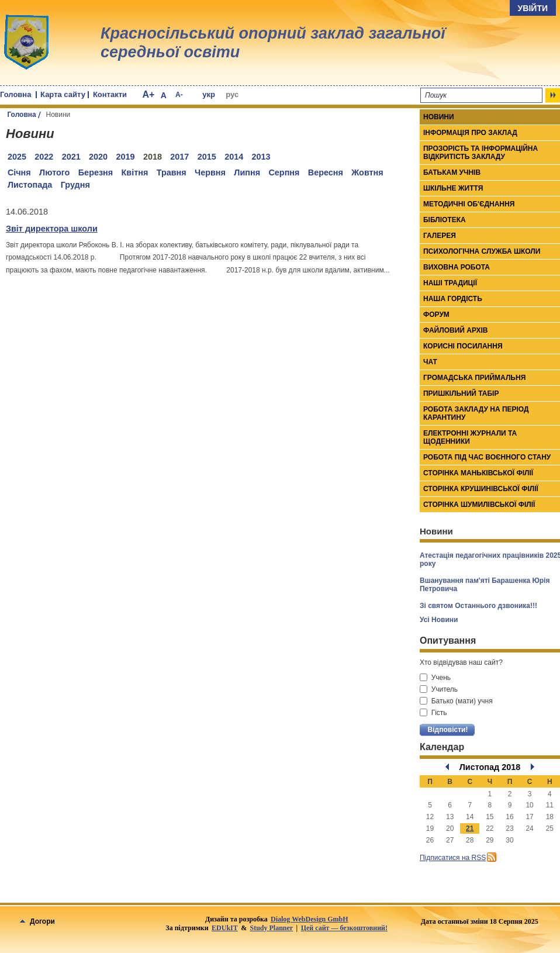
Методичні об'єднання (469, 204)
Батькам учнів (452, 172)
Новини (439, 117)
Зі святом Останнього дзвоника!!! (478, 606)
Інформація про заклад (470, 133)
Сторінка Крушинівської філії (481, 489)
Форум (436, 315)
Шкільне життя (453, 188)
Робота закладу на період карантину (476, 413)
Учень (435, 678)
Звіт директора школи (52, 229)
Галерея (440, 236)
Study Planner (272, 928)
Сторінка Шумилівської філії (479, 505)
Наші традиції (450, 283)
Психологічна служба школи (482, 251)
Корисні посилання (463, 346)
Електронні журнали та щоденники (470, 437)
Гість (433, 713)
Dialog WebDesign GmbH (309, 919)
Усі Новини (439, 620)
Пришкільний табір (461, 393)
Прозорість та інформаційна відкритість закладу (481, 153)
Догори (37, 921)
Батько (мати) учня (456, 701)
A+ (148, 94)
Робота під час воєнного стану (487, 457)
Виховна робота (457, 267)
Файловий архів (455, 330)
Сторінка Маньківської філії (478, 473)
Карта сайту (63, 94)
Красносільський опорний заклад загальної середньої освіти (273, 43)
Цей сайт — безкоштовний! (344, 928)
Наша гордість (453, 299)
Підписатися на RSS (453, 858)
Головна (15, 94)
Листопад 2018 (490, 767)
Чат (430, 362)
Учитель (439, 689)
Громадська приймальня (474, 378)
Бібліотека (445, 220)
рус (232, 94)
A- (179, 95)
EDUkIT (225, 928)
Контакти (110, 94)
